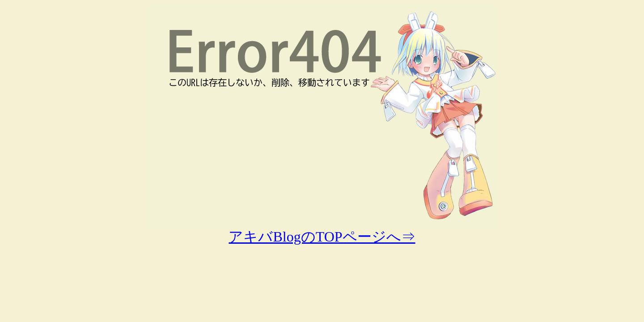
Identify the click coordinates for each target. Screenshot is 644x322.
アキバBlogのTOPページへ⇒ (322, 237)
